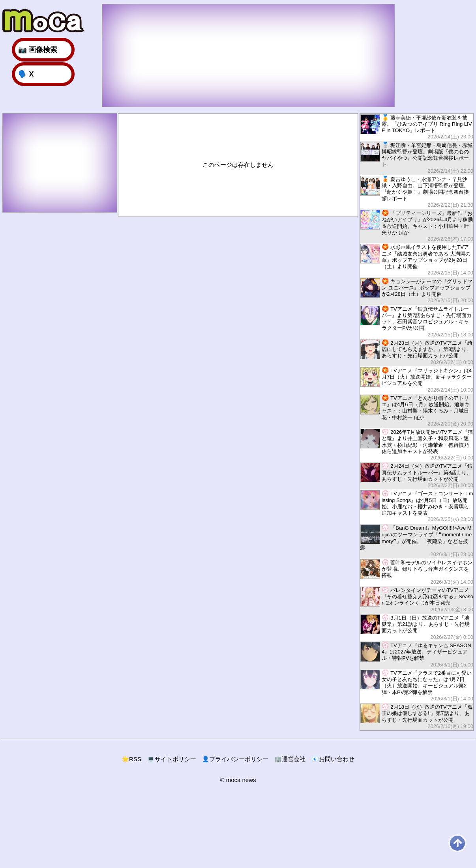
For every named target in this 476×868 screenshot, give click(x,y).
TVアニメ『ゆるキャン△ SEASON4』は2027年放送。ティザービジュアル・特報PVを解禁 (417, 655)
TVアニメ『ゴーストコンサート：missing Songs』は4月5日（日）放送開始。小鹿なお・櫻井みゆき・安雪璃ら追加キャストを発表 (417, 506)
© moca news (238, 780)
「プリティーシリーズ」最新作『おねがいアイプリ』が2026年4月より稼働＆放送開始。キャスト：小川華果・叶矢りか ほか (417, 226)
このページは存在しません (238, 165)
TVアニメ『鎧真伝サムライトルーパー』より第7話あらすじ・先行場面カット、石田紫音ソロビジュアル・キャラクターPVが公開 (417, 322)
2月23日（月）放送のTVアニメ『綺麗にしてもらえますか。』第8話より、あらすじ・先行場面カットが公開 (417, 352)
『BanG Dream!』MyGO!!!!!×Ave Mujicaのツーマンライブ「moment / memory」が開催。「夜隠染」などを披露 (417, 541)
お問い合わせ (333, 759)
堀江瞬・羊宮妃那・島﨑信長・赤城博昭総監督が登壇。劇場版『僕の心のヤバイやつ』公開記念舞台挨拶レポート (417, 158)
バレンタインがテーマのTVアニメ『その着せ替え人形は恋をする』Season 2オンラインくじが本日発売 (417, 600)
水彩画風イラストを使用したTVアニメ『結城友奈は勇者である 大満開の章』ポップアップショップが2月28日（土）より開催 (417, 260)
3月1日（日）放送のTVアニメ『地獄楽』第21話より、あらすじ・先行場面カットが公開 (417, 627)
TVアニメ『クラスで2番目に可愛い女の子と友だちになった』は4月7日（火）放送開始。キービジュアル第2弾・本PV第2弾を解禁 (417, 686)
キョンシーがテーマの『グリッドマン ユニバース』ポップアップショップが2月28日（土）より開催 (417, 291)
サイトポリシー (172, 759)
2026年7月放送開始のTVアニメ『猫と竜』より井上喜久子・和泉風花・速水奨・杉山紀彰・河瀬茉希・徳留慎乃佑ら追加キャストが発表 (417, 445)
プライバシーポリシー (235, 759)
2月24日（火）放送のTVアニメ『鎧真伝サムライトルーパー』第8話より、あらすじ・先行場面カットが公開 (417, 475)
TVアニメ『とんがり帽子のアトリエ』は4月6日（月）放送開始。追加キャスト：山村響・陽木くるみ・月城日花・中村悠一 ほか (417, 411)
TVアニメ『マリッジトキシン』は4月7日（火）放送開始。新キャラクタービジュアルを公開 (417, 380)
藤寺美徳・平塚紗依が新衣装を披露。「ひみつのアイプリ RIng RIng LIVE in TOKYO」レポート (417, 127)
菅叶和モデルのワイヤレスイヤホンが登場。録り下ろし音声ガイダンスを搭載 (417, 572)
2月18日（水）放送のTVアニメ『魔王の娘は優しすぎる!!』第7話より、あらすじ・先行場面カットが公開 (417, 716)
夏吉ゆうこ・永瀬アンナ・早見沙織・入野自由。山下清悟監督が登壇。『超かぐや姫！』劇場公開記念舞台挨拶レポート (417, 192)
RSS (131, 759)
